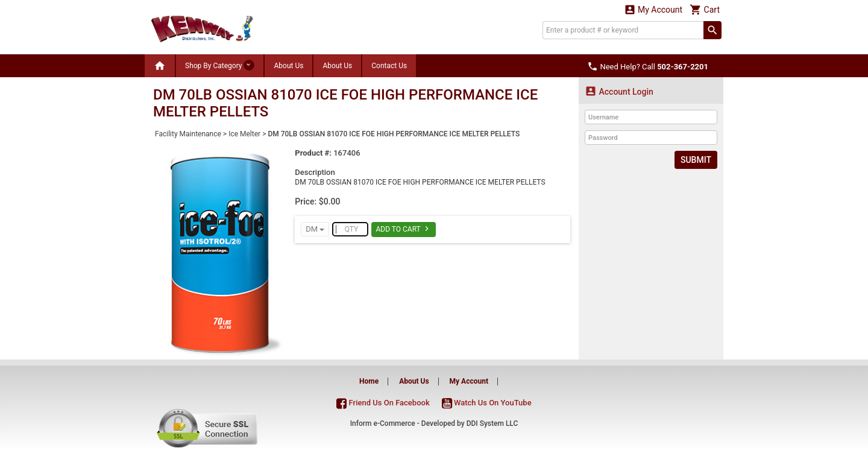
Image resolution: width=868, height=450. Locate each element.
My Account (653, 9)
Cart (705, 9)
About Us (288, 66)
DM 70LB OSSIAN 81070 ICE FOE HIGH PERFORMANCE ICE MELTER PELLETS (394, 134)
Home (369, 381)
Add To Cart (404, 229)
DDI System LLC (492, 423)
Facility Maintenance (188, 134)
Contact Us (389, 66)
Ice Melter (244, 134)
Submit (696, 160)
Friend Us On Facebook (383, 403)
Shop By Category (220, 65)
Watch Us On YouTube (487, 403)
